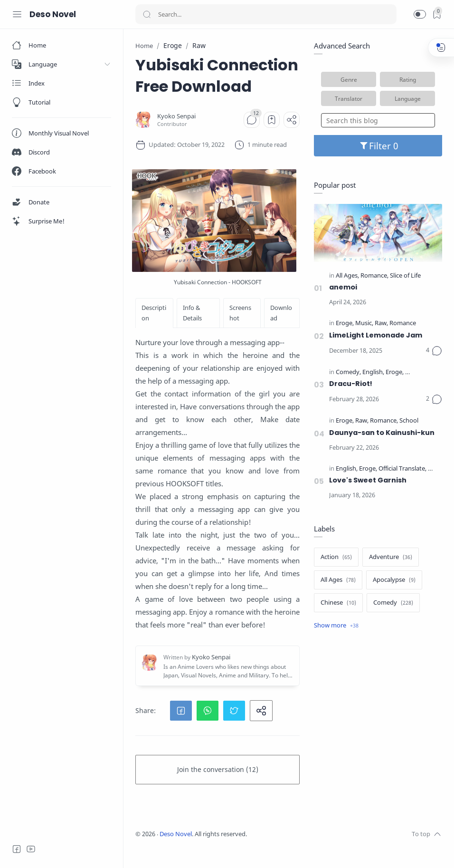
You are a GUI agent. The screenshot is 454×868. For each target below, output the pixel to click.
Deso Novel (53, 14)
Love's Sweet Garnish (368, 480)
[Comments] (252, 120)
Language (408, 98)
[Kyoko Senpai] (176, 116)
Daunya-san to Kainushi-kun (382, 433)
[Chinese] (338, 603)
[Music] (364, 323)
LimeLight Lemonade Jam (376, 335)
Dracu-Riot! (351, 384)
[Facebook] (17, 849)
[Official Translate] (428, 372)
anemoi (343, 287)
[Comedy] (348, 372)
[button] (420, 14)
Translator (349, 98)
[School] (409, 421)
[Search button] (147, 14)
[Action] (336, 557)
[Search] (266, 14)
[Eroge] (345, 323)
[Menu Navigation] (17, 14)
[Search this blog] (378, 120)
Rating (408, 79)
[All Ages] (347, 276)
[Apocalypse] (394, 580)
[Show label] (336, 626)
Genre (349, 79)
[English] (373, 372)
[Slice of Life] (405, 276)
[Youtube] (31, 849)
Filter (378, 146)
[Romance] (374, 276)
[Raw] (381, 323)
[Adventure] (391, 557)
